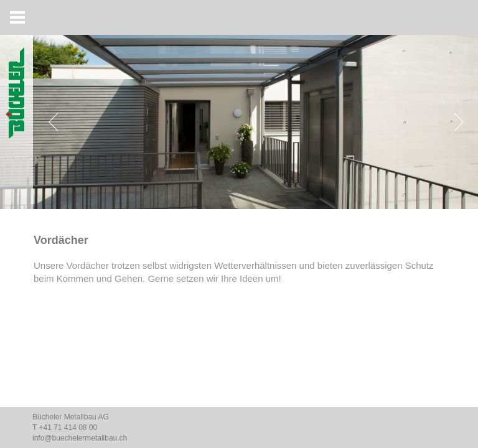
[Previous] (56, 122)
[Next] (456, 122)
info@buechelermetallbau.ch (80, 438)
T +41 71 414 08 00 (65, 427)
